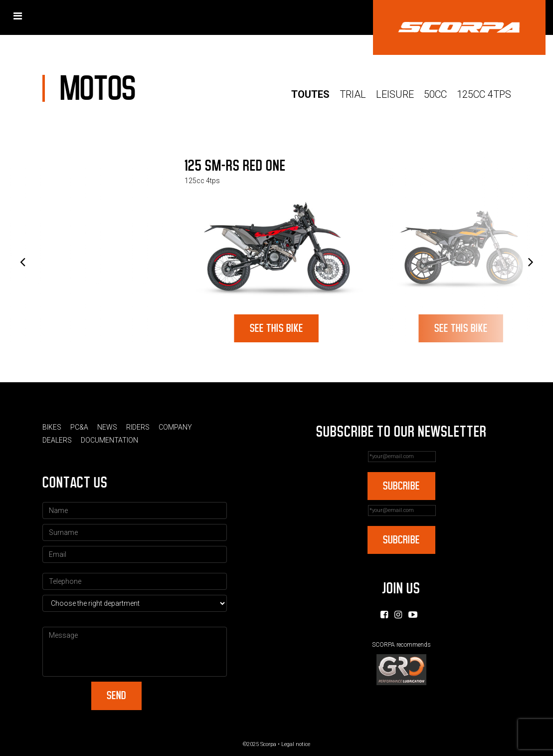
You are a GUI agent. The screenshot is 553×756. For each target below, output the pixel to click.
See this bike (276, 328)
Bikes (52, 427)
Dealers (57, 440)
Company (175, 427)
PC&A (79, 427)
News (107, 427)
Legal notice (296, 744)
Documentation (109, 440)
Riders (138, 427)
